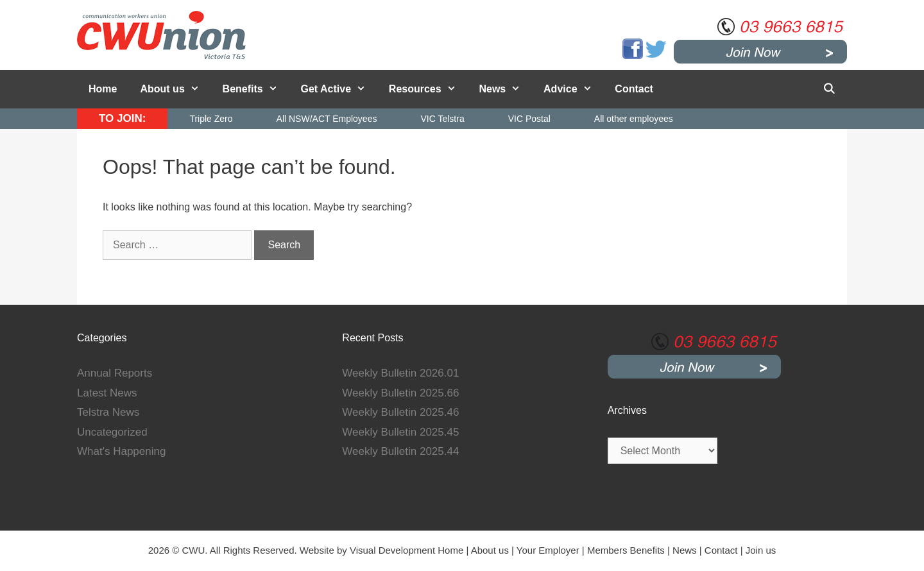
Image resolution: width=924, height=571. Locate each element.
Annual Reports (115, 373)
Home (103, 89)
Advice (573, 89)
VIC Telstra (442, 119)
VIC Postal (529, 119)
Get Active (339, 89)
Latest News (107, 393)
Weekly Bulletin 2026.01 (400, 373)
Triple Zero (211, 119)
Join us (761, 550)
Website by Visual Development (367, 550)
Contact (634, 89)
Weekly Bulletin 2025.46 (400, 412)
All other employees (634, 119)
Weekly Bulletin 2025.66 (400, 393)
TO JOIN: (122, 118)
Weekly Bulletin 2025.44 (400, 451)
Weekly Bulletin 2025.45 (400, 432)
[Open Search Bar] (829, 89)
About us (175, 89)
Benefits (256, 89)
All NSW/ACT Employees (327, 119)
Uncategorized (112, 432)
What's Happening (121, 451)
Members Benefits (626, 550)
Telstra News (108, 412)
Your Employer (548, 550)
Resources (428, 89)
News (505, 89)
